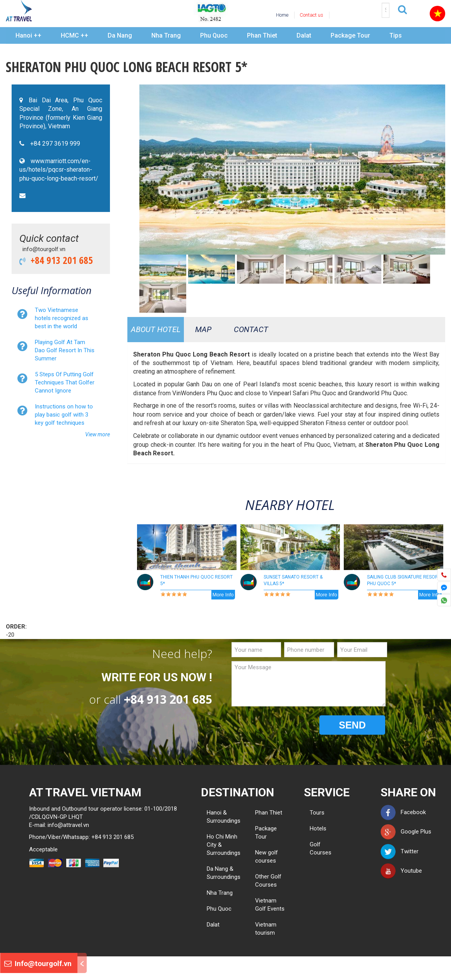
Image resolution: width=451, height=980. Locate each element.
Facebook (403, 812)
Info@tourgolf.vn (38, 964)
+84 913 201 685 (59, 260)
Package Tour (350, 35)
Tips (396, 35)
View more (98, 434)
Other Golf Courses (268, 881)
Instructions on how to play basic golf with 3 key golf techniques (64, 415)
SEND (352, 725)
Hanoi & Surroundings (224, 817)
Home (282, 15)
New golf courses (267, 857)
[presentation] (290, 725)
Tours (313, 813)
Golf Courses (313, 848)
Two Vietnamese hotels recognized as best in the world (62, 318)
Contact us (311, 15)
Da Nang (120, 35)
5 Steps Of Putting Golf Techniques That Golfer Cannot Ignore (65, 382)
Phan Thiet (262, 35)
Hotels (313, 828)
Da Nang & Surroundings (224, 873)
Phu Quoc (214, 35)
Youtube (401, 871)
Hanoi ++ (28, 35)
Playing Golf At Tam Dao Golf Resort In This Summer (65, 350)
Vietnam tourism (266, 929)
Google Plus (406, 832)
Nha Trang (166, 35)
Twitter (400, 851)
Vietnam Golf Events (270, 905)
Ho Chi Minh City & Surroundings (224, 845)
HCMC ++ (75, 35)
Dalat (304, 35)
